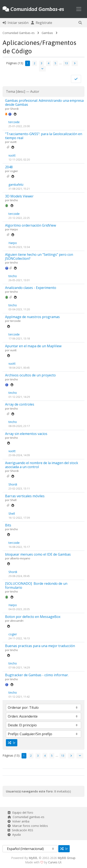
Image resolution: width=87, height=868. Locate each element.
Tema (10, 91)
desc (21, 91)
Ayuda (14, 835)
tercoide (14, 122)
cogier (14, 171)
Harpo (14, 229)
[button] (80, 23)
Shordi (14, 109)
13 (66, 63)
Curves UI (55, 862)
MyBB (33, 858)
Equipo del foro (20, 813)
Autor (35, 91)
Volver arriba (18, 821)
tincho (14, 200)
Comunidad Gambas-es (19, 33)
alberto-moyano (20, 558)
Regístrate (42, 23)
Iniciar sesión (16, 23)
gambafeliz (16, 185)
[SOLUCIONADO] (36, 585)
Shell (13, 500)
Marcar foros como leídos (28, 826)
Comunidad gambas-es (26, 817)
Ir (12, 743)
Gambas (47, 33)
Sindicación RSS (20, 830)
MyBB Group (67, 858)
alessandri (17, 621)
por (8, 109)
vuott (13, 142)
